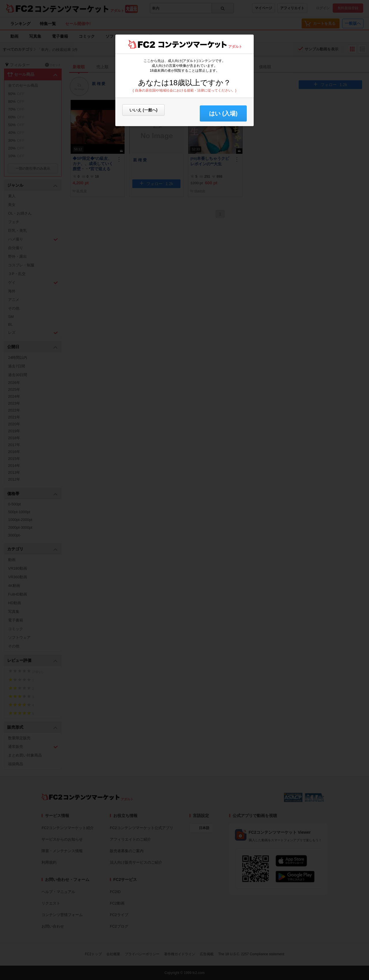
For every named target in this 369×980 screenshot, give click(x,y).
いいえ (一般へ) (143, 110)
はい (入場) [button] (223, 113)
